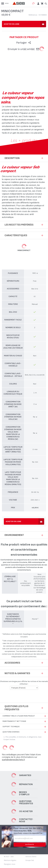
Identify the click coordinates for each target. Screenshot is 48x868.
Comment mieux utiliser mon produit (19, 716)
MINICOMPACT (24, 250)
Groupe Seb (30, 860)
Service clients (31, 857)
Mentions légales (10, 860)
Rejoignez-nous (10, 864)
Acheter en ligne (12, 24)
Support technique (11, 727)
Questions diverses (11, 732)
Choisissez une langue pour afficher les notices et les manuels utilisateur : (24, 683)
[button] (38, 3)
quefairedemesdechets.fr (13, 760)
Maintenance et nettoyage (14, 721)
